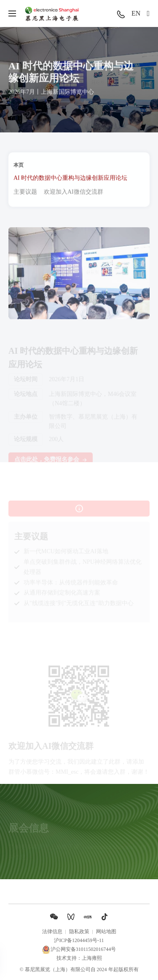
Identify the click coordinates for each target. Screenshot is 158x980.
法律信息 (52, 932)
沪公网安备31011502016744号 (79, 950)
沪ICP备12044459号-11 (79, 940)
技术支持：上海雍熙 (79, 958)
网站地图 (106, 932)
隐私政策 (79, 932)
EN (136, 13)
